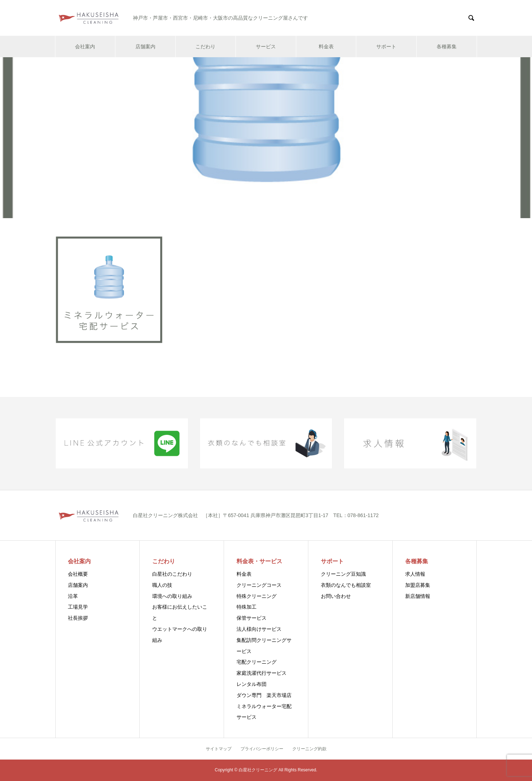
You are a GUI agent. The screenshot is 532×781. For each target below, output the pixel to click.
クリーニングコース (259, 585)
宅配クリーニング (257, 662)
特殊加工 (247, 607)
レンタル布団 (252, 684)
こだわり (205, 46)
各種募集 (447, 46)
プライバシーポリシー (262, 749)
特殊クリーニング (257, 596)
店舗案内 (145, 46)
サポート (386, 46)
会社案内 (85, 46)
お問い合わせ (336, 596)
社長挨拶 (78, 618)
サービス (266, 46)
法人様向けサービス (259, 629)
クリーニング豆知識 (343, 574)
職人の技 (162, 585)
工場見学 (78, 607)
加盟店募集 (418, 585)
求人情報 (415, 574)
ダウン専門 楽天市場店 (264, 695)
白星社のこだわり (172, 574)
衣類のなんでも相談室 (346, 585)
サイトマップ (219, 749)
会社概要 (78, 574)
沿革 (73, 596)
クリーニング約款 (309, 749)
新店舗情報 (418, 596)
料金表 (326, 46)
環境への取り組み (172, 596)
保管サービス (252, 618)
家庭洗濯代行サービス (262, 673)
